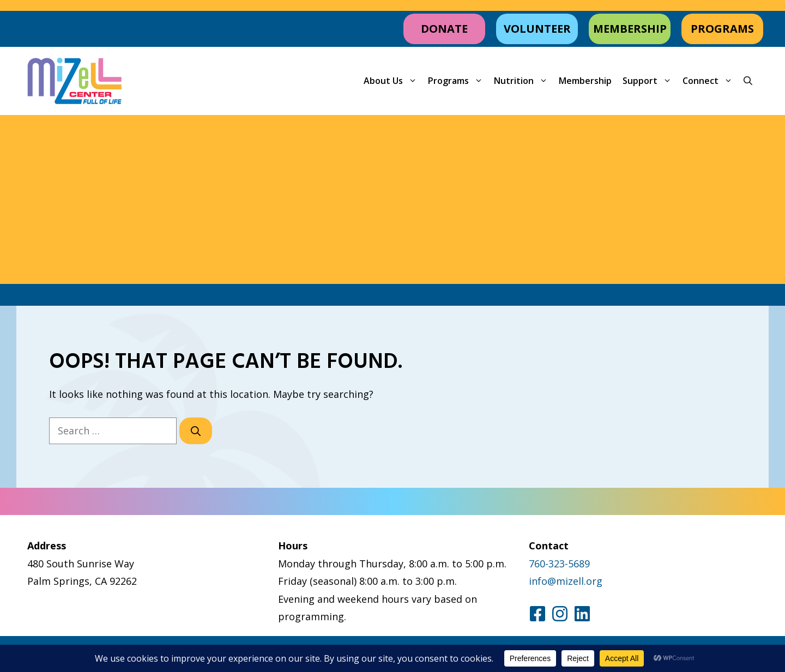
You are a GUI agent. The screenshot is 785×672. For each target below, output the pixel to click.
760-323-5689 (559, 564)
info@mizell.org (566, 581)
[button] (748, 81)
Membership (585, 81)
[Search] (196, 431)
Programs (458, 81)
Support (650, 81)
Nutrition (524, 81)
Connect (710, 81)
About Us (393, 81)
